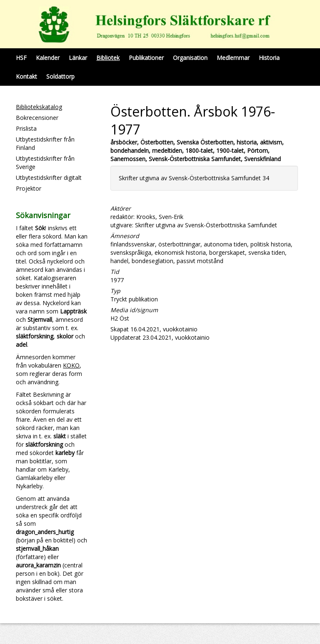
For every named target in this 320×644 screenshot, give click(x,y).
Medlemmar (233, 58)
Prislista (26, 128)
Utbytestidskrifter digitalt (49, 178)
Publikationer (146, 58)
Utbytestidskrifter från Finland (45, 143)
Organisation (190, 58)
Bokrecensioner (37, 118)
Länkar (78, 58)
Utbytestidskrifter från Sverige (45, 163)
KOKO (71, 365)
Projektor (29, 188)
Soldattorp (60, 76)
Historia (269, 58)
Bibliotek (108, 58)
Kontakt (26, 76)
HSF (21, 58)
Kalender (48, 58)
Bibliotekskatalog (39, 107)
